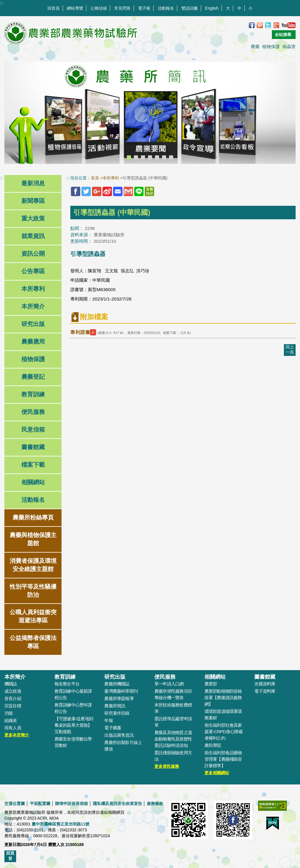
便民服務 (33, 412)
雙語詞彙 (190, 8)
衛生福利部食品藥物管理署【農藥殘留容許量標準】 (223, 759)
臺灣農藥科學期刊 (121, 691)
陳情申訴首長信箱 (71, 804)
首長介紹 (13, 698)
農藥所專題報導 (119, 698)
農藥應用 (33, 342)
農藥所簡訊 (115, 706)
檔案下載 (33, 465)
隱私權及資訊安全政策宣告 (117, 804)
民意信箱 (33, 429)
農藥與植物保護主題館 (33, 539)
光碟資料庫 (265, 684)
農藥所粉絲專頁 (33, 517)
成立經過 (13, 691)
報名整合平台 (67, 684)
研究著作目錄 (117, 713)
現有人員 (13, 728)
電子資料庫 (265, 691)
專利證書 (84, 332)
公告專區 (33, 271)
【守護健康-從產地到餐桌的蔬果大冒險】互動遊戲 (74, 725)
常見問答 (122, 8)
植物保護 (271, 46)
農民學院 (213, 745)
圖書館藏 (33, 447)
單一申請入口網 (169, 684)
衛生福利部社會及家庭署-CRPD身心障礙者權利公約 (224, 732)
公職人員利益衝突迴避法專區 (33, 616)
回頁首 (10, 856)
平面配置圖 (40, 804)
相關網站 (33, 482)
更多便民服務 (167, 766)
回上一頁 (290, 349)
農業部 (211, 684)
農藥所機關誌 (117, 684)
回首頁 (54, 8)
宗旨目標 (13, 706)
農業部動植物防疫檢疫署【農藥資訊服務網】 (223, 698)
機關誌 (11, 684)
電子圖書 (113, 728)
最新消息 (33, 183)
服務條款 (155, 804)
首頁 (95, 178)
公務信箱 (99, 8)
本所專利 (33, 289)
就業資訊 (33, 236)
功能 (8, 713)
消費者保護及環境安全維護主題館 (33, 565)
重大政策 (33, 218)
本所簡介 (33, 306)
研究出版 (33, 324)
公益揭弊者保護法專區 (33, 642)
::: (2, 3)
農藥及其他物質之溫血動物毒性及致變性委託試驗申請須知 (173, 739)
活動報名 (166, 8)
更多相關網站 (217, 773)
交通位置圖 (15, 804)
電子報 (144, 8)
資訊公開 (33, 254)
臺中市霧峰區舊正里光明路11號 (61, 824)
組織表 (11, 720)
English (212, 8)
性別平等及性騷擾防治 (33, 591)
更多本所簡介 (17, 735)
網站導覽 (75, 8)
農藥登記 (33, 377)
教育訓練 (33, 394)
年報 (108, 720)
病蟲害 (289, 46)
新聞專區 (33, 201)
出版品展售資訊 (119, 735)
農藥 (255, 46)
